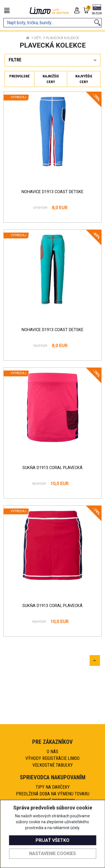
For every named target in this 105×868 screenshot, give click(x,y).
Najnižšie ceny (51, 79)
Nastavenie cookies (53, 854)
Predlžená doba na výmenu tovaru (53, 794)
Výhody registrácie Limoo (53, 758)
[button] (97, 10)
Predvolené (19, 76)
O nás (53, 752)
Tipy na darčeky (53, 787)
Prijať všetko (53, 840)
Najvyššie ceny (84, 79)
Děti (38, 38)
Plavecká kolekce (63, 38)
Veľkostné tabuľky (53, 765)
